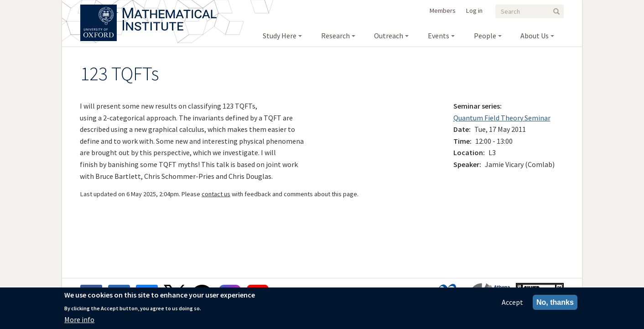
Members (443, 10)
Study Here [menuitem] (280, 36)
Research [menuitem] (335, 36)
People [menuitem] (485, 36)
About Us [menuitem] (535, 36)
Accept (512, 304)
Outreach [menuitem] (389, 36)
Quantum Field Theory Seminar (502, 118)
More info (79, 321)
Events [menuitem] (439, 36)
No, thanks (555, 304)
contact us (216, 194)
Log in (474, 10)
